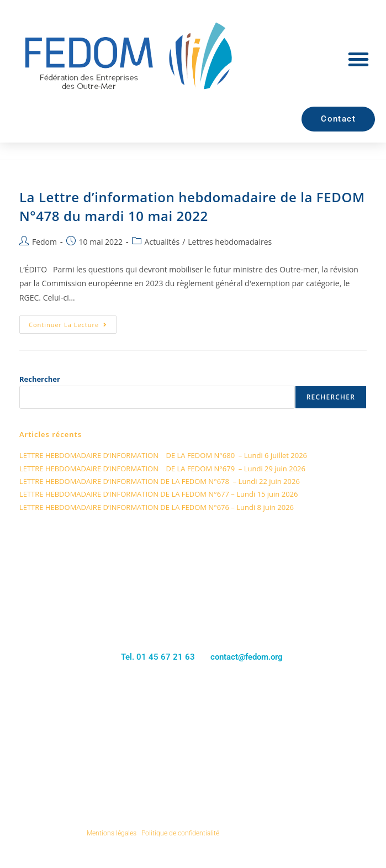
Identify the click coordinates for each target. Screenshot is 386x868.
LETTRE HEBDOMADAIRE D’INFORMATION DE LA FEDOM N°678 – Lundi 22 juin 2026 (160, 481)
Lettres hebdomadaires (230, 242)
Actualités (162, 242)
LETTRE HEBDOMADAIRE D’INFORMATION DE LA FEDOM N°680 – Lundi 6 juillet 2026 (163, 455)
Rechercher (40, 379)
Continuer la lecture (73, 322)
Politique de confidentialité (180, 833)
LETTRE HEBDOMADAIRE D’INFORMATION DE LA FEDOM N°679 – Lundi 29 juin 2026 (162, 469)
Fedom (44, 242)
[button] (358, 59)
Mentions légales (112, 833)
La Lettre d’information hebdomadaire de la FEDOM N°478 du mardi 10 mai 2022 (192, 206)
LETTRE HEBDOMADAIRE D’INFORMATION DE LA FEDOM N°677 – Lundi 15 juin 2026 (158, 494)
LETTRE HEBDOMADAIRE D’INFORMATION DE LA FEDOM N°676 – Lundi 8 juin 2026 (157, 507)
